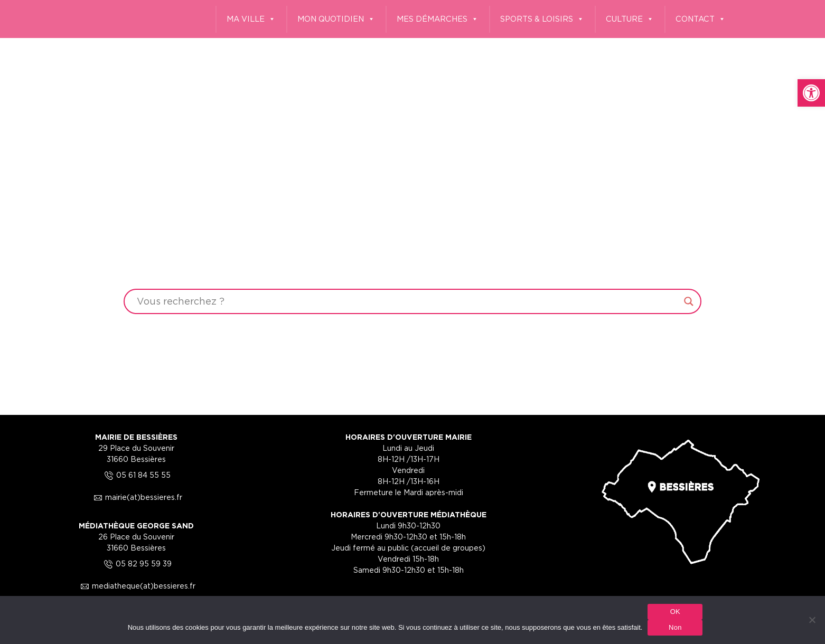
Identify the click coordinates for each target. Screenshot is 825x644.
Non (675, 627)
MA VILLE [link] (251, 19)
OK (675, 612)
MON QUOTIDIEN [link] (336, 19)
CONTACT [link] (701, 19)
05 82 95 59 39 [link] (136, 563)
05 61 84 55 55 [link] (136, 475)
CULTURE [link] (630, 19)
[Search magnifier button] (689, 301)
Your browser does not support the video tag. (412, 206)
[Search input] (407, 301)
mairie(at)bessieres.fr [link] (136, 497)
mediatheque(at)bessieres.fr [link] (136, 586)
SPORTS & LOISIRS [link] (542, 19)
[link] (811, 93)
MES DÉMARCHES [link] (438, 19)
